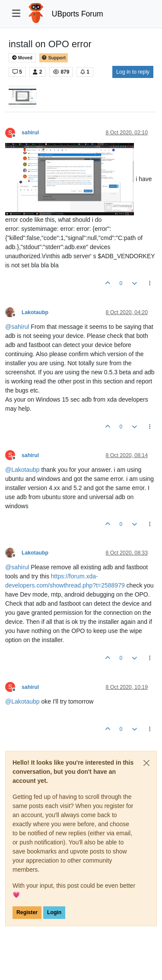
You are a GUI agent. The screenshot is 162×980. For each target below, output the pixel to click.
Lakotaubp (35, 312)
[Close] (146, 763)
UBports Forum (78, 14)
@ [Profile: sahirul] (17, 327)
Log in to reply (133, 72)
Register (27, 912)
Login (54, 912)
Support (54, 58)
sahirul (30, 133)
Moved (22, 58)
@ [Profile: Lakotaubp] (22, 470)
